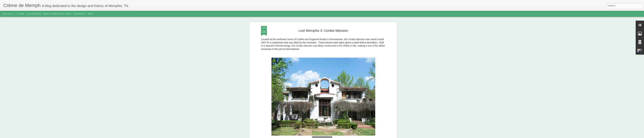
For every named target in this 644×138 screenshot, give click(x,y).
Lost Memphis (34, 14)
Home (21, 14)
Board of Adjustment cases (57, 14)
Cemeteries (79, 14)
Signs (90, 14)
